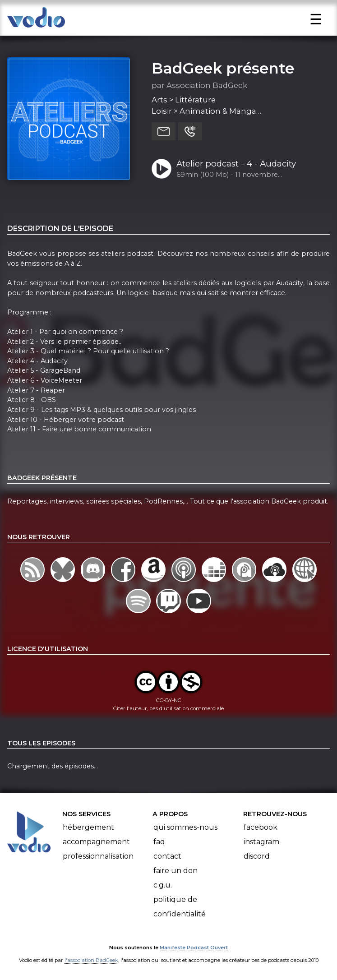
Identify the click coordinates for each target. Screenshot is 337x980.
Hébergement (88, 827)
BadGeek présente (223, 68)
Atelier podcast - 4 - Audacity (236, 164)
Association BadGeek (207, 85)
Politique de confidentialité (180, 907)
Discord (257, 856)
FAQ (159, 842)
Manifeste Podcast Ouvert (194, 948)
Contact (167, 856)
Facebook (261, 827)
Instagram (261, 842)
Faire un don (175, 871)
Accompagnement (96, 842)
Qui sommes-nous (185, 827)
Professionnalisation (98, 856)
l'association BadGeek (91, 960)
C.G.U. (163, 885)
